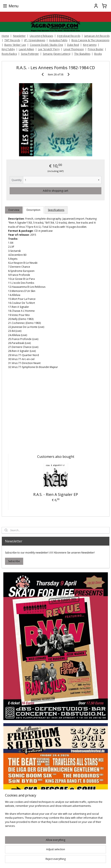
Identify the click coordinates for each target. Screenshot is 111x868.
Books (98, 54)
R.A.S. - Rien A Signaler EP (56, 494)
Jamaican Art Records (97, 36)
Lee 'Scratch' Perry (49, 49)
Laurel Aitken (26, 49)
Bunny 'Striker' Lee (15, 45)
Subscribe (14, 561)
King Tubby (8, 49)
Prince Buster (96, 49)
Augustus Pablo (58, 40)
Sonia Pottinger (30, 54)
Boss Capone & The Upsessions (90, 40)
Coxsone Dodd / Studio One (47, 45)
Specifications (56, 210)
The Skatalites (82, 54)
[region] (55, 816)
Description (33, 210)
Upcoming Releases (41, 36)
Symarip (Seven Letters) (57, 54)
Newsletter (19, 36)
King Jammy (90, 45)
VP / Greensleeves (35, 40)
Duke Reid (73, 45)
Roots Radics (9, 54)
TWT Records (12, 40)
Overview (14, 210)
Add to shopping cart (55, 190)
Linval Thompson (74, 49)
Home (5, 36)
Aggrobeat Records (69, 36)
